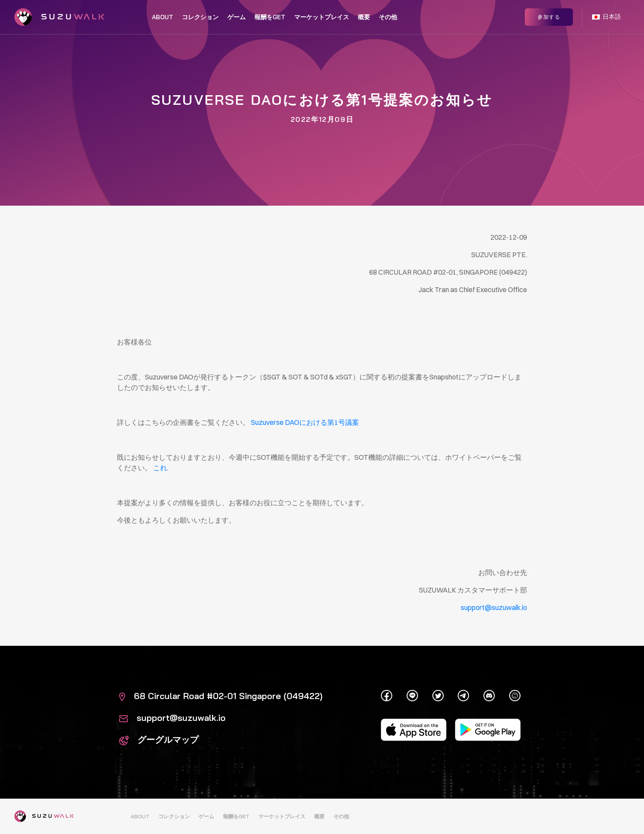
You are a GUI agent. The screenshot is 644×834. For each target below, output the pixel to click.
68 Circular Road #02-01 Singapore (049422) (221, 696)
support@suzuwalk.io (172, 718)
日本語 (606, 17)
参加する (549, 16)
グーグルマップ (159, 739)
